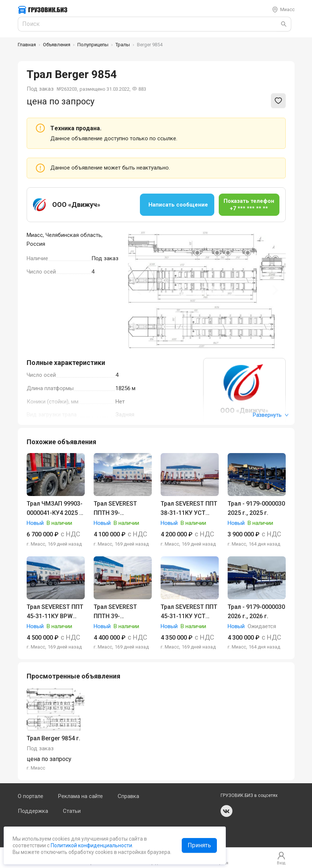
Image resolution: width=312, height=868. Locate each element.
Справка (128, 796)
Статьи (72, 811)
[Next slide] (275, 290)
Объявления (57, 45)
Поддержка (33, 811)
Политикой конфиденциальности (91, 845)
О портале (31, 796)
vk (227, 811)
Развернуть (271, 415)
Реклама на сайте (80, 796)
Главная (27, 45)
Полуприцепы (93, 45)
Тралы (123, 45)
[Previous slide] (139, 290)
